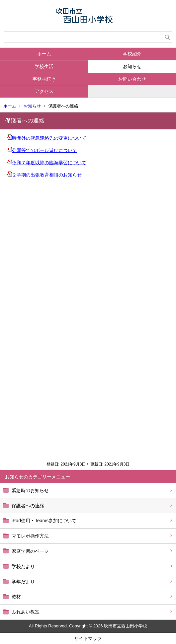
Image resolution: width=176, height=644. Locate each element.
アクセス (44, 91)
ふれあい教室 (26, 612)
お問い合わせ (132, 79)
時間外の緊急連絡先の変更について (46, 138)
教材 (16, 597)
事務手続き (44, 79)
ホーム (44, 54)
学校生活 (44, 66)
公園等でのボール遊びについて (42, 150)
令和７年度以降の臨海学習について (46, 163)
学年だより (23, 582)
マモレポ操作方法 (30, 536)
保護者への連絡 (28, 506)
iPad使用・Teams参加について (44, 521)
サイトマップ (88, 638)
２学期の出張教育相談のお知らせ (44, 175)
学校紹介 (132, 54)
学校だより (23, 566)
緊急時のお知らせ (30, 490)
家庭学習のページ (30, 551)
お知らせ (132, 66)
